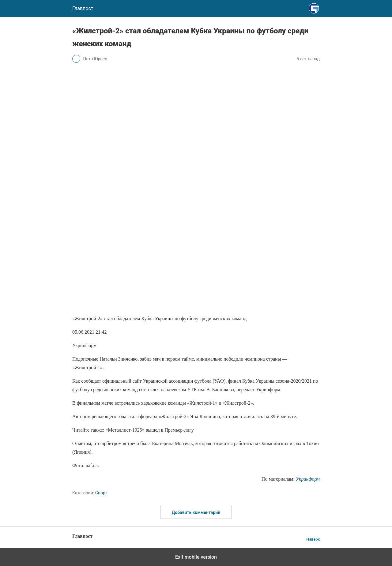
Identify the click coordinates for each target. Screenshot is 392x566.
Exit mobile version (196, 557)
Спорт (101, 493)
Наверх (313, 539)
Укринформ (308, 479)
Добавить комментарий (196, 512)
